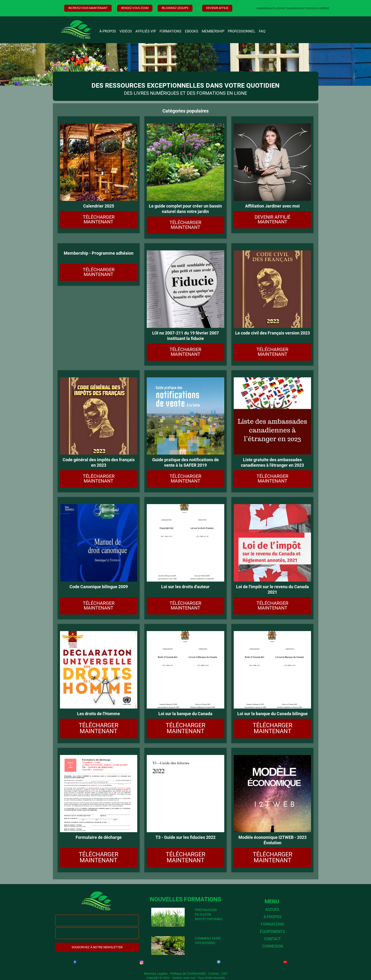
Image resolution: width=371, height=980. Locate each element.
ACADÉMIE (323, 8)
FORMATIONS (170, 31)
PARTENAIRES (289, 8)
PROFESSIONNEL (242, 31)
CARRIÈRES (263, 8)
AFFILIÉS (275, 8)
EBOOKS (192, 31)
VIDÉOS (126, 31)
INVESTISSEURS (307, 8)
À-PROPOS (108, 31)
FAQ (262, 31)
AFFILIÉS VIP (146, 31)
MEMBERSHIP (213, 31)
